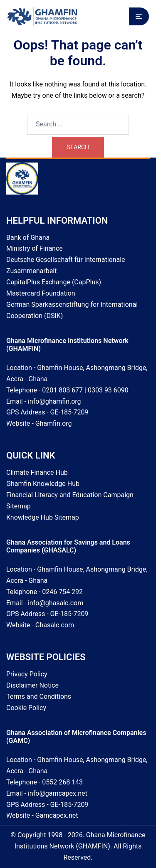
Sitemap (19, 506)
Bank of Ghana (28, 238)
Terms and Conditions (39, 697)
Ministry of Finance (35, 248)
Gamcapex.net (57, 815)
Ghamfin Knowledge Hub (43, 484)
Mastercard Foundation (41, 293)
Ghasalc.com (55, 625)
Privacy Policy (27, 674)
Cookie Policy (26, 708)
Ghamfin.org (54, 423)
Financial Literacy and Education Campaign (70, 495)
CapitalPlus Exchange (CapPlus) (54, 282)
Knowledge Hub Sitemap (43, 517)
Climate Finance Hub (37, 472)
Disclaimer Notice (32, 685)
